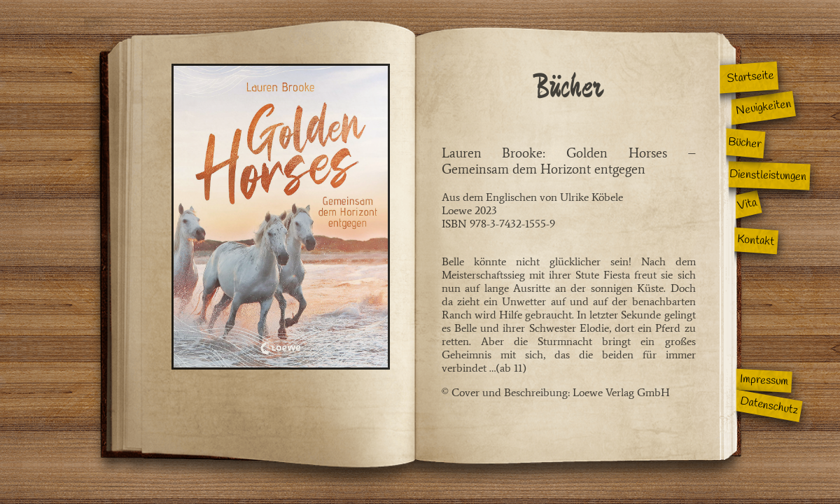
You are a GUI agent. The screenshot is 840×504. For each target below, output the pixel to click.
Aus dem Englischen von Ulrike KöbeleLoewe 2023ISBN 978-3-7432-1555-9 (569, 231)
